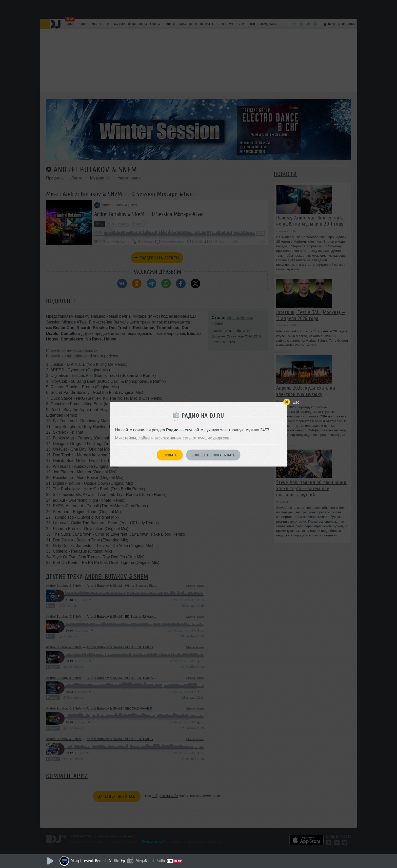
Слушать (170, 455)
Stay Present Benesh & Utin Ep (98, 861)
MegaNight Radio (150, 861)
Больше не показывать (213, 455)
